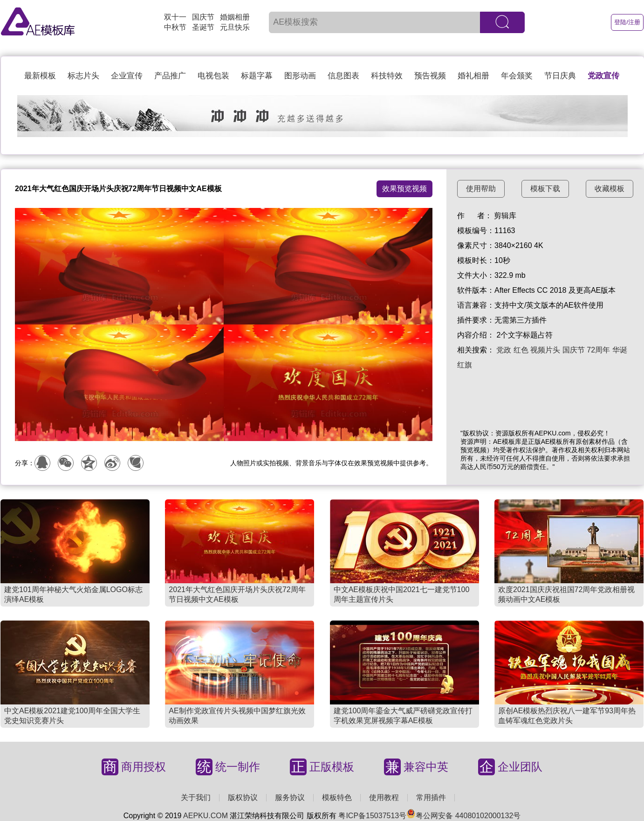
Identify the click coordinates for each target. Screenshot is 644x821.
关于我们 (196, 797)
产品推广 (170, 76)
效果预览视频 (404, 189)
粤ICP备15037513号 (372, 816)
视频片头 (545, 350)
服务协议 (290, 797)
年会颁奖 (517, 76)
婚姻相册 (235, 17)
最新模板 (40, 76)
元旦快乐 (235, 27)
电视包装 (213, 76)
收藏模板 (610, 189)
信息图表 (343, 76)
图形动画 (300, 76)
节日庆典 (560, 76)
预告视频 (430, 76)
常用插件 (431, 797)
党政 (504, 350)
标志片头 (83, 76)
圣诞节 (203, 27)
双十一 (175, 17)
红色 (521, 350)
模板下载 (545, 189)
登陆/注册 (627, 22)
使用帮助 (481, 189)
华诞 (620, 350)
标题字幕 (257, 76)
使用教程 (384, 797)
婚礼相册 (473, 76)
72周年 (598, 350)
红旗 (465, 365)
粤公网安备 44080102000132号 (463, 816)
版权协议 (243, 797)
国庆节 (203, 17)
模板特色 (337, 797)
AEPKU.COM (206, 816)
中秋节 (175, 27)
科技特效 (387, 76)
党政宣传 (603, 76)
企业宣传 (127, 76)
